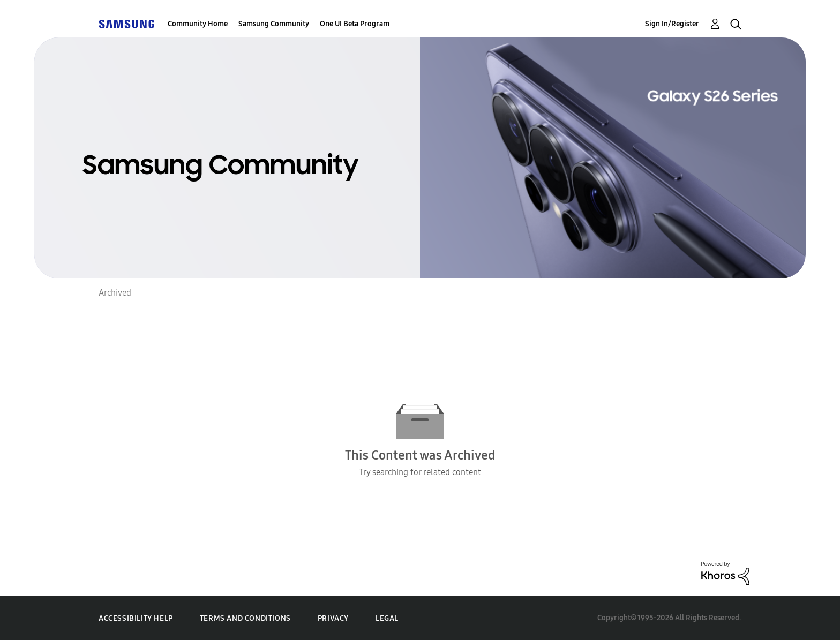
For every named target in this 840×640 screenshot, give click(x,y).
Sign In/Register (672, 24)
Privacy (333, 618)
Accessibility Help (136, 618)
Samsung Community (274, 24)
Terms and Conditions (245, 618)
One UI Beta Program (355, 24)
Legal (387, 618)
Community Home (198, 24)
